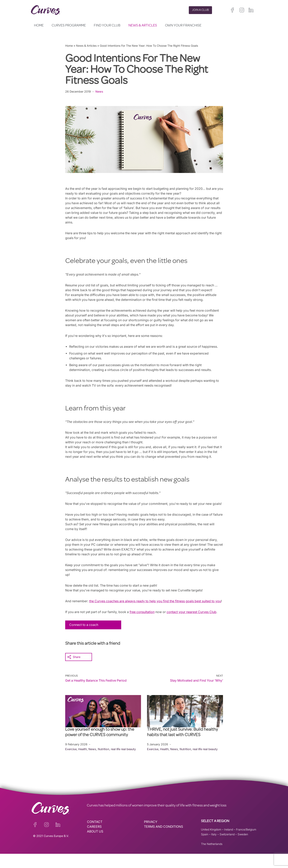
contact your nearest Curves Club (195, 626)
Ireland (229, 844)
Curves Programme (69, 26)
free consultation (144, 626)
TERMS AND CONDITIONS (164, 841)
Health (83, 763)
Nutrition (104, 763)
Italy (214, 848)
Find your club (107, 26)
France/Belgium (246, 844)
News (99, 91)
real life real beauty (124, 763)
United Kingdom (211, 844)
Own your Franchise (183, 26)
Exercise (71, 763)
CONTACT (95, 836)
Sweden (243, 848)
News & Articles (143, 26)
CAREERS (94, 841)
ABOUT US (95, 846)
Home (39, 26)
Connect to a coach (84, 639)
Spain (205, 848)
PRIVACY (151, 836)
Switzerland (227, 848)
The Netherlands (212, 858)
